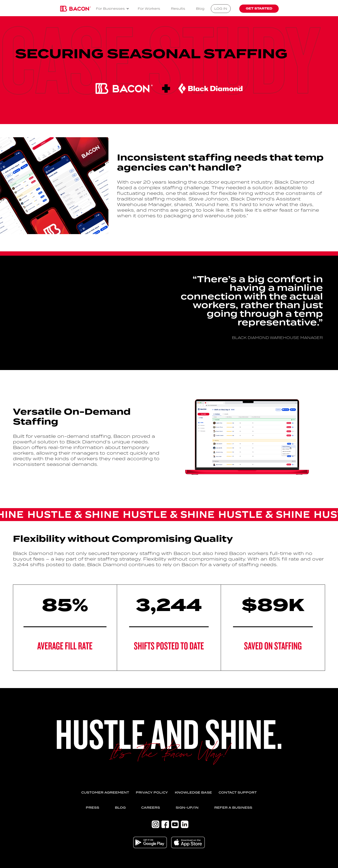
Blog (200, 9)
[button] (113, 9)
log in (221, 9)
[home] (75, 9)
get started (259, 9)
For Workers (149, 9)
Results (178, 9)
